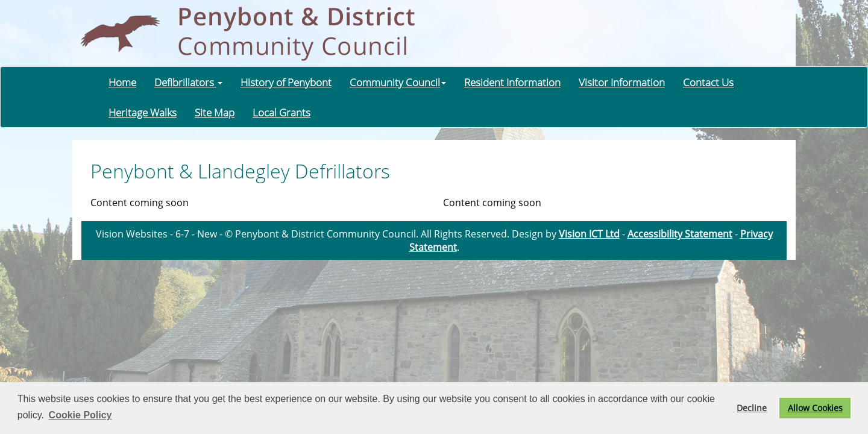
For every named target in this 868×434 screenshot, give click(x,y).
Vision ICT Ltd (589, 234)
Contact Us (708, 82)
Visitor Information (622, 82)
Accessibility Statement (680, 234)
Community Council (398, 82)
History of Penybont (286, 82)
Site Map (215, 112)
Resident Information (512, 82)
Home (122, 82)
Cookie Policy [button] (80, 415)
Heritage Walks (143, 112)
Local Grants (281, 112)
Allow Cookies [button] (815, 408)
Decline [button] (752, 408)
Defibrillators (188, 82)
